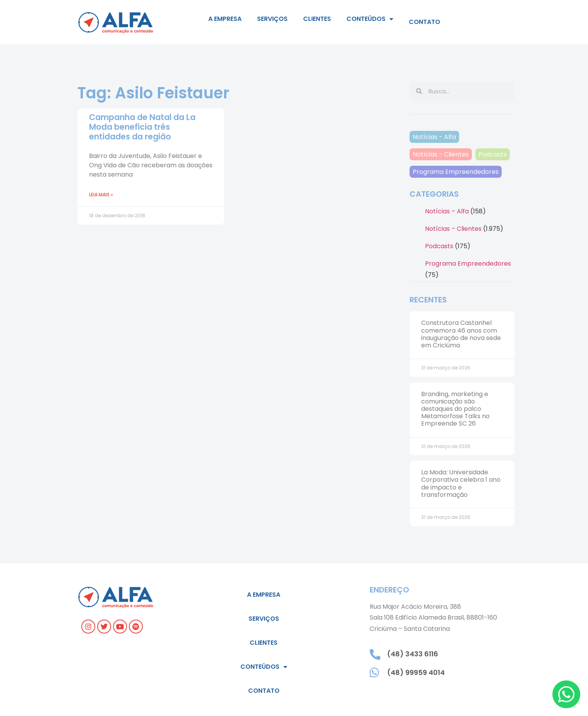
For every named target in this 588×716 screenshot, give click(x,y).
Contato (424, 22)
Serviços (272, 19)
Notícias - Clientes (441, 154)
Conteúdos (370, 19)
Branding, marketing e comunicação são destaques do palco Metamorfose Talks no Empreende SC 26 (455, 409)
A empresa (225, 19)
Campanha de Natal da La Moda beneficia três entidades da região (142, 127)
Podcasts (493, 154)
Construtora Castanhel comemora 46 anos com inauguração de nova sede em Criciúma (461, 334)
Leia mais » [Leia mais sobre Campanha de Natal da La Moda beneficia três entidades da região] (101, 195)
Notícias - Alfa (434, 137)
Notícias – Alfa (447, 211)
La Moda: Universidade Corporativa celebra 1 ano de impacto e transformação (461, 483)
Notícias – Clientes (453, 229)
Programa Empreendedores (456, 172)
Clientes (317, 19)
